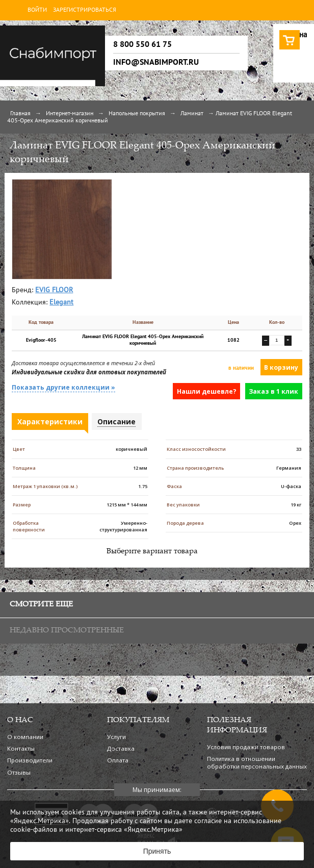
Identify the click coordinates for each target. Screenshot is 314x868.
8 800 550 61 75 (142, 44)
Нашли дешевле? (207, 391)
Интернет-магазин (70, 114)
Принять (157, 851)
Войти (37, 10)
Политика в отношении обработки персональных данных (257, 762)
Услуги (116, 737)
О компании (25, 737)
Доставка (121, 748)
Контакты (21, 748)
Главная (20, 114)
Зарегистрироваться (85, 10)
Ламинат (192, 114)
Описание (116, 422)
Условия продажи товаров (246, 747)
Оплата (118, 760)
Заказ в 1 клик (273, 391)
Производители (30, 760)
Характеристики (50, 422)
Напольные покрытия (137, 114)
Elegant (61, 303)
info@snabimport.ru (156, 62)
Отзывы (19, 772)
